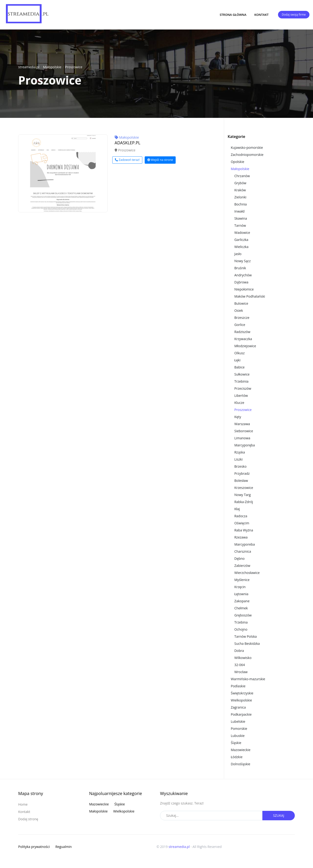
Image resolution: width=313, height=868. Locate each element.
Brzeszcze (242, 318)
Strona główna (233, 15)
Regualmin (63, 847)
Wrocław (241, 672)
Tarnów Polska (246, 636)
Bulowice (241, 303)
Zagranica (238, 707)
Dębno (239, 558)
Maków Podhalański (250, 296)
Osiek (239, 310)
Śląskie (236, 743)
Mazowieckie (241, 750)
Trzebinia (241, 381)
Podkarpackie (241, 714)
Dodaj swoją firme (294, 15)
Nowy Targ (242, 495)
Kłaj (237, 509)
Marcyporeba (245, 544)
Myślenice (242, 580)
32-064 (240, 665)
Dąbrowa (241, 282)
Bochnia (241, 204)
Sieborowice (244, 431)
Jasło (238, 254)
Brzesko (240, 466)
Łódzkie (237, 757)
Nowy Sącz (242, 261)
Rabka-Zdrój (244, 502)
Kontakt (261, 15)
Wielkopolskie (241, 700)
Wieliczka (241, 247)
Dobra (239, 651)
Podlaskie (238, 686)
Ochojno (241, 629)
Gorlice (240, 325)
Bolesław (241, 481)
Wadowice (242, 233)
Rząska (240, 452)
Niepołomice (244, 289)
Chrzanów (242, 176)
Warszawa (242, 424)
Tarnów (240, 225)
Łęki (237, 360)
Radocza (241, 516)
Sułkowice (242, 374)
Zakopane (242, 601)
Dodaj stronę (28, 819)
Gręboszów (243, 615)
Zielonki (240, 197)
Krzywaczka (243, 339)
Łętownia (241, 594)
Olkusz (239, 353)
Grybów (240, 183)
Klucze (239, 403)
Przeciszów (243, 388)
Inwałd (239, 211)
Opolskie (237, 162)
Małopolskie (52, 67)
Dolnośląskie (241, 764)
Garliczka (241, 240)
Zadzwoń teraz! (127, 160)
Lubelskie (238, 721)
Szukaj (279, 815)
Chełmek (241, 608)
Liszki (238, 459)
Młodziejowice (245, 346)
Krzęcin (240, 587)
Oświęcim (242, 523)
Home (23, 804)
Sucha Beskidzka (247, 644)
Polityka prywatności (34, 847)
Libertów (241, 396)
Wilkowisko (243, 658)
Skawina (241, 218)
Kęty (238, 417)
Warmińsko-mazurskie (248, 679)
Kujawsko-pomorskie (247, 148)
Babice (239, 367)
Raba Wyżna (244, 530)
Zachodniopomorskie (247, 155)
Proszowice (74, 67)
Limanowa (242, 438)
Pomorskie (239, 729)
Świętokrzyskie (242, 693)
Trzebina (241, 622)
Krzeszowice (244, 488)
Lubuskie (238, 736)
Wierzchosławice (247, 573)
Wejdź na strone (160, 160)
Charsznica (243, 551)
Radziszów (242, 332)
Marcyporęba (245, 445)
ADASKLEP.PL (128, 143)
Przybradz (242, 473)
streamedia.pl (29, 67)
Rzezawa (241, 537)
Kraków (240, 190)
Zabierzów (242, 566)
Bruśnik (240, 268)
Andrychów (243, 275)
